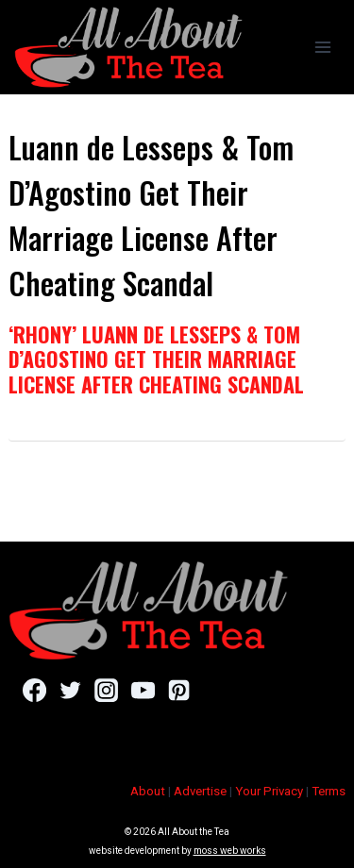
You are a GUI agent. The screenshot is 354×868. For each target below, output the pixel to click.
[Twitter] (70, 691)
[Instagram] (106, 691)
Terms (329, 791)
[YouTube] (143, 691)
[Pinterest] (179, 691)
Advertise (200, 791)
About (148, 791)
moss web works (230, 851)
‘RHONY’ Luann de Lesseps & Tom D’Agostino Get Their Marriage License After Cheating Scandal (156, 359)
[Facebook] (34, 691)
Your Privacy (269, 791)
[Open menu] (322, 47)
